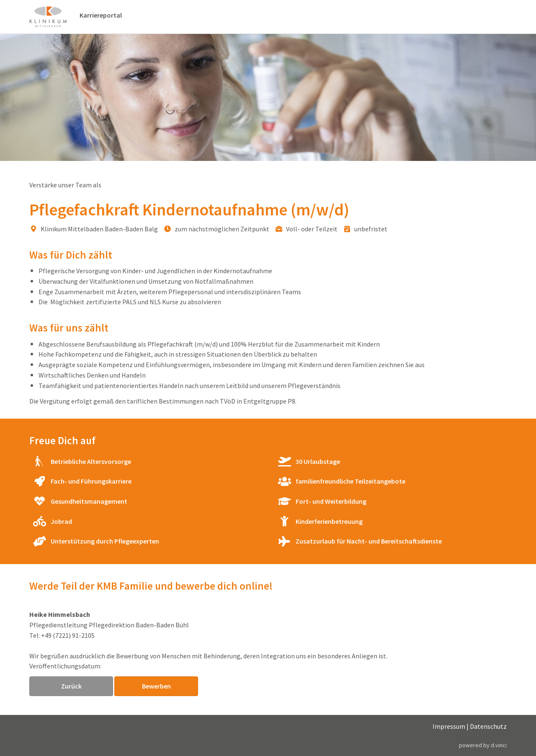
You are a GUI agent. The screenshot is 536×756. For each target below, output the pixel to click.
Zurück (71, 686)
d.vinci (499, 745)
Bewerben (156, 686)
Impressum (449, 726)
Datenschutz (488, 726)
